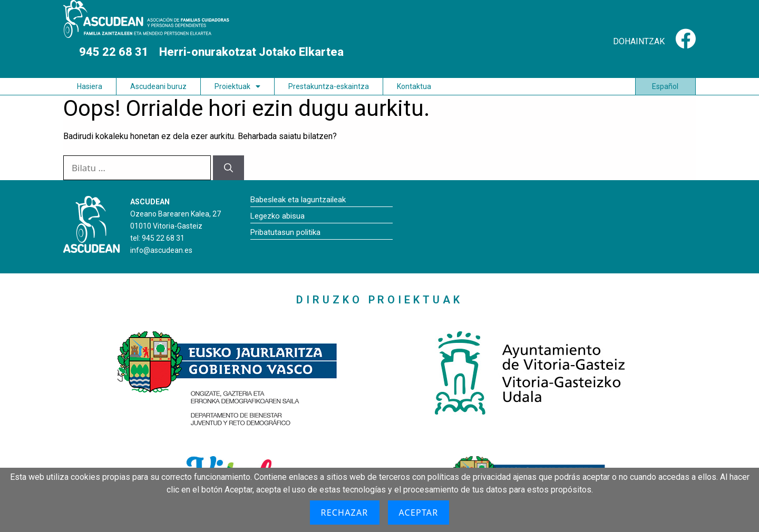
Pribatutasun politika (285, 232)
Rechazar (345, 513)
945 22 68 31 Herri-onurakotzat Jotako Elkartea (219, 52)
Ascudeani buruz (158, 86)
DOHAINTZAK (639, 41)
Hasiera (90, 86)
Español (665, 86)
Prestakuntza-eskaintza (329, 86)
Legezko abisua (278, 216)
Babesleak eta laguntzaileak (298, 200)
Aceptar (419, 513)
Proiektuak (237, 86)
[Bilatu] (228, 168)
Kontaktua (414, 86)
